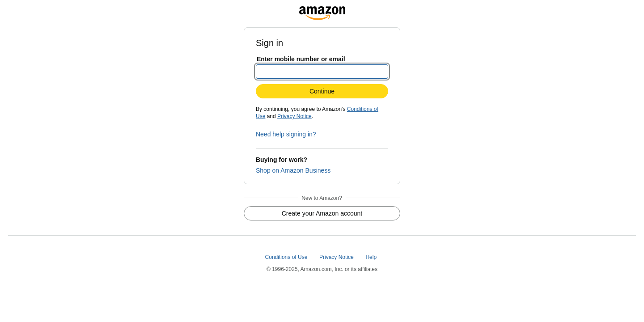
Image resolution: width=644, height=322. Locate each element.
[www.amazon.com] (322, 11)
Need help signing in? (286, 134)
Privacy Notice (294, 116)
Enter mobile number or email (301, 59)
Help (372, 257)
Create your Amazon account (322, 213)
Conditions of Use (287, 257)
